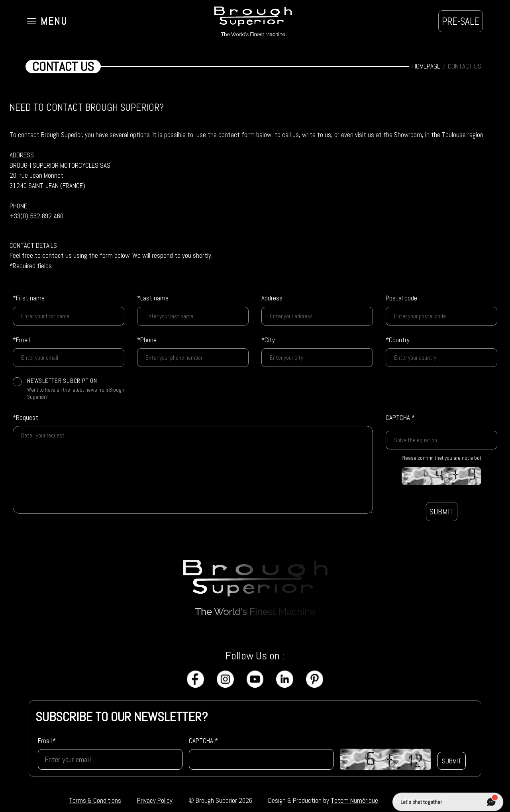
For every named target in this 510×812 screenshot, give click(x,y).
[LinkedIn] (285, 679)
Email (47, 741)
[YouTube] (255, 679)
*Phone (147, 340)
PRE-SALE (461, 21)
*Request (25, 418)
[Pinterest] (315, 679)
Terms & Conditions (95, 800)
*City (268, 340)
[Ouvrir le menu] (47, 22)
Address (272, 298)
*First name (29, 298)
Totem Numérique (354, 800)
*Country (398, 340)
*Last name (153, 298)
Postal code (401, 298)
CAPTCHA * (400, 418)
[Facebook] (195, 679)
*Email (21, 340)
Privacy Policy (155, 800)
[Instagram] (225, 679)
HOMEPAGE (426, 66)
